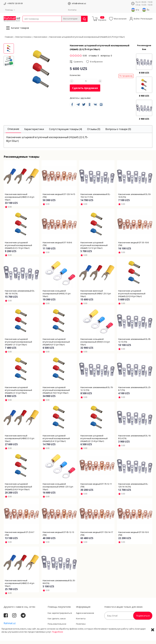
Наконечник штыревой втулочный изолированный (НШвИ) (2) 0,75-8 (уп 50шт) (87, 40)
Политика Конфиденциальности (87, 629)
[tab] (13, 133)
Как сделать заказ (57, 622)
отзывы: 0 (94, 59)
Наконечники (40, 40)
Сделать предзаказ (85, 91)
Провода (34, 24)
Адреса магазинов (85, 616)
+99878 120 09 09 (15, 3)
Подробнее (58, 641)
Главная (9, 40)
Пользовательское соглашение (57, 629)
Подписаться (143, 619)
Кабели (26, 24)
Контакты (72, 10)
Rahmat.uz (10, 627)
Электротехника (47, 24)
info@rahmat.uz (79, 3)
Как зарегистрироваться (60, 616)
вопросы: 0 (106, 59)
